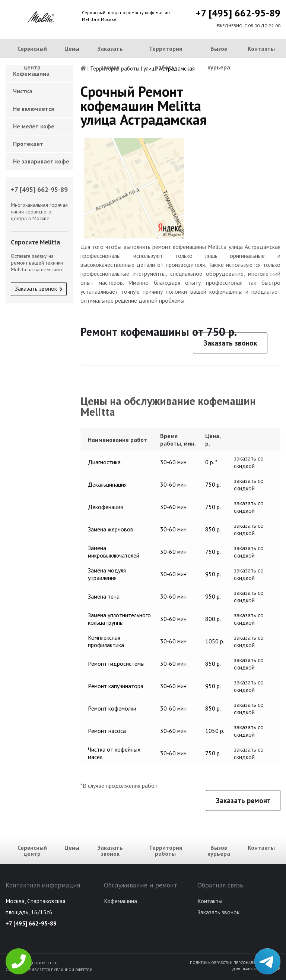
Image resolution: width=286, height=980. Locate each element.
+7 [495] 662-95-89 (238, 13)
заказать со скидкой (249, 462)
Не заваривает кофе (41, 161)
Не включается (34, 109)
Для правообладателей (256, 969)
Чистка (23, 91)
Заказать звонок (110, 58)
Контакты (261, 49)
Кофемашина (120, 901)
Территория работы (166, 58)
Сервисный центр (32, 58)
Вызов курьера (219, 58)
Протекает (28, 144)
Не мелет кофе (34, 126)
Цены (72, 49)
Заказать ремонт (243, 800)
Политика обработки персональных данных (235, 962)
